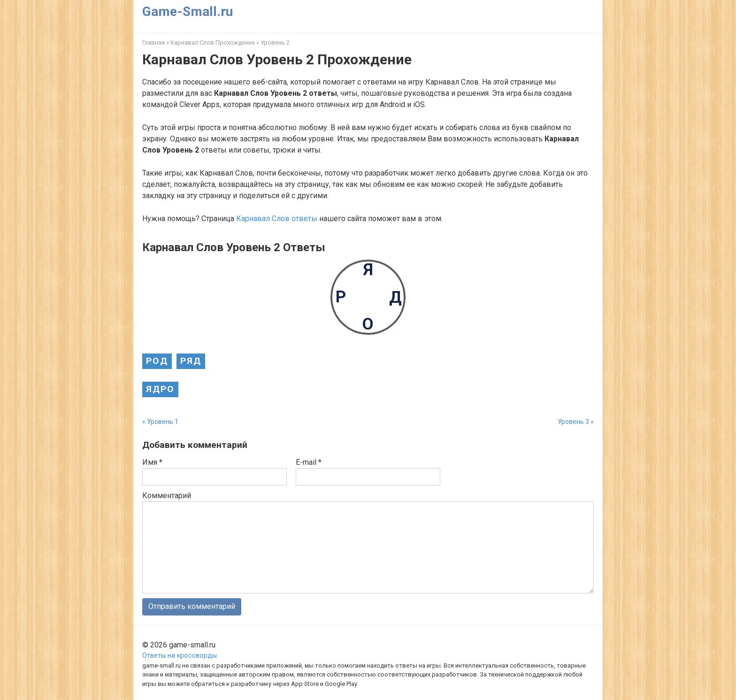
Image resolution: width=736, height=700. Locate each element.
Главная (153, 42)
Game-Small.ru (188, 12)
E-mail (309, 462)
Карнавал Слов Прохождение (213, 42)
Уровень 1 (163, 422)
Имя (152, 462)
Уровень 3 (573, 422)
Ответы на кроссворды (180, 656)
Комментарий (167, 496)
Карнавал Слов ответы (277, 219)
